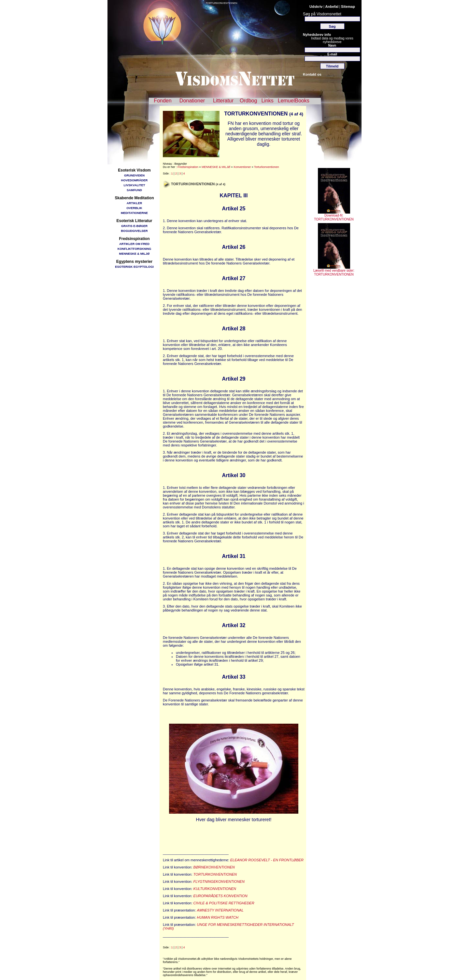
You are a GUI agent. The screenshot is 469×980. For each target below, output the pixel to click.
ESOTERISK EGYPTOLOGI (134, 267)
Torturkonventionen (267, 167)
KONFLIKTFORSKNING (135, 249)
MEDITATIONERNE (134, 213)
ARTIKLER (134, 203)
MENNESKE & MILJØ (135, 254)
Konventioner (242, 167)
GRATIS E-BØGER (134, 226)
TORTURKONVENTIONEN (221, 3)
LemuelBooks (294, 101)
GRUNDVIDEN (134, 175)
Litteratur (223, 101)
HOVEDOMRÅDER (135, 180)
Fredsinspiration (188, 167)
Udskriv (316, 7)
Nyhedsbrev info (317, 35)
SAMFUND (134, 190)
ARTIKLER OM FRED (134, 244)
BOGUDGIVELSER (134, 231)
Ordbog (248, 101)
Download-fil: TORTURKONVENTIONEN (334, 216)
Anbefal (332, 7)
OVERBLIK (134, 208)
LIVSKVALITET (135, 185)
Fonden (163, 101)
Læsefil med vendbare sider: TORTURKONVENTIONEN (334, 271)
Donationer (192, 101)
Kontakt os (312, 74)
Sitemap (348, 7)
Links (267, 101)
